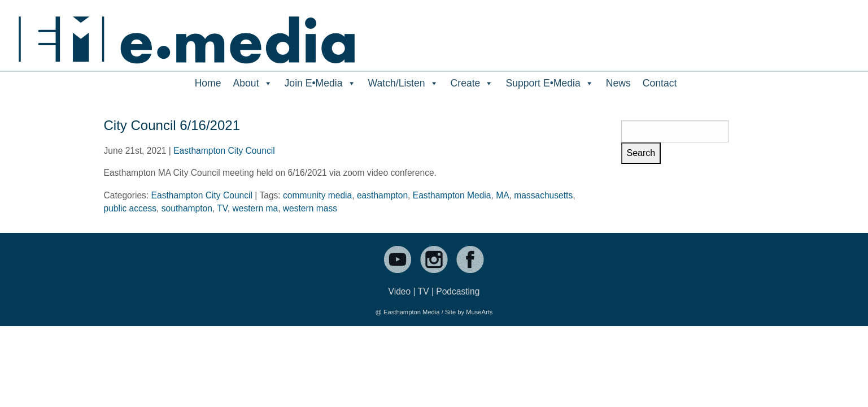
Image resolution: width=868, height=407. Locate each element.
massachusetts (543, 195)
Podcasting (458, 291)
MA (502, 195)
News (618, 83)
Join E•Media (320, 83)
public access (130, 208)
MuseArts (479, 312)
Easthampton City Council (224, 151)
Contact (660, 83)
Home (208, 83)
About (253, 83)
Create (472, 83)
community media (317, 195)
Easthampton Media (452, 195)
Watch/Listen (404, 83)
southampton (187, 208)
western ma (256, 208)
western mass (310, 208)
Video (400, 291)
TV (222, 208)
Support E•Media (549, 83)
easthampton (382, 195)
